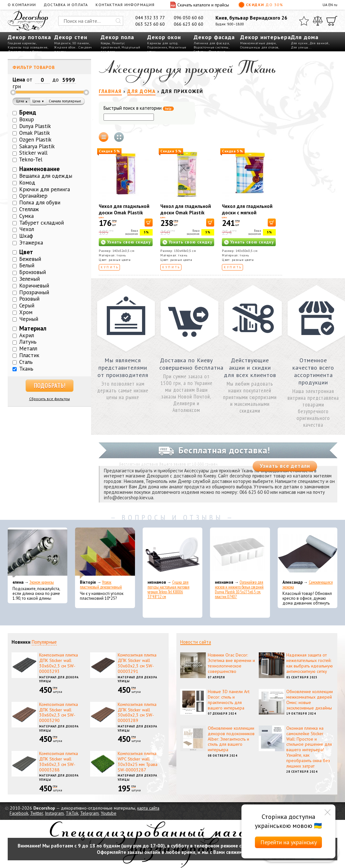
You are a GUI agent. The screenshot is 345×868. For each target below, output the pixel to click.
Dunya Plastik (35, 126)
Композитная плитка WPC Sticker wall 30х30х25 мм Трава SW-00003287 (138, 761)
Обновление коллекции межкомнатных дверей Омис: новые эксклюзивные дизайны (310, 700)
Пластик (29, 355)
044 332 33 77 (150, 18)
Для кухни (299, 43)
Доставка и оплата (66, 5)
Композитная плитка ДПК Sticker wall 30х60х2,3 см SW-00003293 (59, 663)
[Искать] (118, 21)
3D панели (81, 43)
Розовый (29, 299)
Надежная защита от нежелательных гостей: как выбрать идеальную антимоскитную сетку (310, 663)
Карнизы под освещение (28, 47)
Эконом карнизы (42, 582)
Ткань (26, 369)
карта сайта (148, 808)
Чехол (27, 229)
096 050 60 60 (189, 18)
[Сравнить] (318, 21)
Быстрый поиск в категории (139, 108)
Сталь (26, 362)
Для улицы (300, 47)
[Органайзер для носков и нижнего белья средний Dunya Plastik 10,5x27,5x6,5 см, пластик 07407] (240, 553)
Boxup (27, 119)
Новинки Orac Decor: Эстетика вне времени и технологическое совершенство (231, 663)
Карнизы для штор (162, 43)
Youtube (109, 813)
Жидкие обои (65, 47)
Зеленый (29, 279)
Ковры (105, 43)
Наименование (39, 169)
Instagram (54, 813)
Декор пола (117, 37)
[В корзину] (149, 223)
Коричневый (34, 286)
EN (331, 5)
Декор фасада (214, 37)
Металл (28, 348)
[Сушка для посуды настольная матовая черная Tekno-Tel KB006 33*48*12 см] (172, 553)
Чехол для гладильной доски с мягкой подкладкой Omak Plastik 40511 (247, 216)
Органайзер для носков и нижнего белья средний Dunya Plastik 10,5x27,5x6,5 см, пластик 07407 (239, 589)
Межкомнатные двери (258, 43)
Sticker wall (33, 153)
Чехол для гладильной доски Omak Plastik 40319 (124, 213)
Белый (27, 265)
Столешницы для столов (259, 47)
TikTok (72, 813)
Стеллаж (29, 209)
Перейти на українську (289, 842)
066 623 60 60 (189, 24)
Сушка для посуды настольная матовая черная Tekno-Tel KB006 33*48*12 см (168, 589)
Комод (27, 183)
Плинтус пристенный (113, 45)
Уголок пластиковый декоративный (101, 585)
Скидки (261, 5)
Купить (110, 267)
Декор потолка (29, 37)
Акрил (27, 335)
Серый (27, 305)
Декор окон (164, 37)
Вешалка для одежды (46, 176)
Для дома (305, 37)
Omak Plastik (35, 133)
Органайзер (33, 196)
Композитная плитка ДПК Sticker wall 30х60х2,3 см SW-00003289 (137, 712)
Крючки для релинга (45, 189)
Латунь (28, 342)
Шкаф (26, 236)
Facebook (19, 813)
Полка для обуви (40, 202)
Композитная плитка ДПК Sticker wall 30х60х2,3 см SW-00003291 (137, 663)
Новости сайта (196, 642)
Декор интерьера (265, 37)
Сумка (26, 216)
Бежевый (30, 259)
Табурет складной (42, 223)
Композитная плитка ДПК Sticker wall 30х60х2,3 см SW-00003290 (59, 712)
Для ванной (319, 43)
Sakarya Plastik (37, 146)
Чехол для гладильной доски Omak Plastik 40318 (186, 213)
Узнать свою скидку (129, 242)
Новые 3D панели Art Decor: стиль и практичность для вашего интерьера (229, 700)
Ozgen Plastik (35, 140)
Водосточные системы (211, 47)
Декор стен (71, 37)
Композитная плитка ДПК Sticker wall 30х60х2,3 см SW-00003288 (59, 761)
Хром (26, 312)
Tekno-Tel (31, 159)
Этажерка (31, 243)
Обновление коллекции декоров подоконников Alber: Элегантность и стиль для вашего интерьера (231, 739)
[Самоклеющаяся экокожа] (307, 553)
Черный (29, 319)
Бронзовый (33, 272)
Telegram (89, 813)
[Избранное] (304, 21)
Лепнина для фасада (211, 43)
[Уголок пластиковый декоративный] (105, 553)
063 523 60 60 (150, 24)
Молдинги (62, 43)
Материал (33, 328)
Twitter (37, 813)
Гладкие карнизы (22, 43)
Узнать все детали (285, 466)
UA (325, 5)
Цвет (26, 252)
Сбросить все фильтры (50, 399)
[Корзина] (332, 21)
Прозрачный (34, 292)
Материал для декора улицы (59, 679)
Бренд (28, 112)
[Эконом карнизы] (38, 553)
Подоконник (157, 47)
